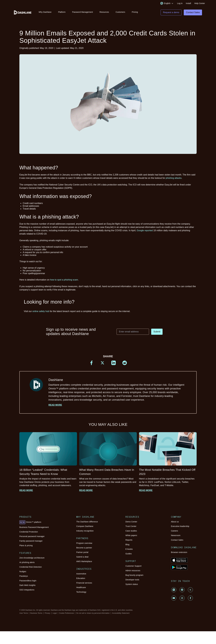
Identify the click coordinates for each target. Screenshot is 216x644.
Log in (180, 3)
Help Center (200, 3)
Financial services (84, 584)
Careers (175, 532)
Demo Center (131, 523)
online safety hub (41, 313)
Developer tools (132, 581)
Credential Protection (29, 533)
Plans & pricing (26, 547)
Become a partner (84, 549)
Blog (127, 546)
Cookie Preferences (67, 615)
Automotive (81, 575)
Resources (104, 12)
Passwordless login (28, 582)
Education (81, 580)
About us (175, 523)
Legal (55, 615)
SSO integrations (27, 591)
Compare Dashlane (85, 528)
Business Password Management (34, 529)
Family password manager (31, 542)
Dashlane (118, 391)
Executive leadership (180, 528)
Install (188, 3)
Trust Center (131, 528)
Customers (120, 12)
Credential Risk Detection (31, 568)
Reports (129, 541)
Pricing (135, 12)
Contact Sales (177, 541)
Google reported (145, 232)
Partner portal (82, 554)
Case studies (131, 532)
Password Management (83, 12)
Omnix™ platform (30, 524)
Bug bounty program (134, 576)
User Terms (24, 615)
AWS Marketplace (84, 563)
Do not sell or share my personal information (93, 615)
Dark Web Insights (27, 587)
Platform (62, 12)
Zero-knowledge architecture (32, 559)
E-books (129, 550)
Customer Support (133, 567)
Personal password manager (32, 538)
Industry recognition (85, 532)
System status (132, 586)
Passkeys (24, 577)
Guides (129, 555)
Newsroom (176, 537)
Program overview (84, 545)
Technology (81, 593)
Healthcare (81, 589)
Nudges (23, 573)
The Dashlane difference (87, 523)
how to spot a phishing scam (64, 281)
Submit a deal (82, 558)
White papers (131, 537)
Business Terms (36, 615)
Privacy (47, 615)
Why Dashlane (45, 12)
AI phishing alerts (27, 564)
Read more (55, 406)
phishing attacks (174, 179)
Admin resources (133, 572)
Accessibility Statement (121, 615)
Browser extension (179, 554)
